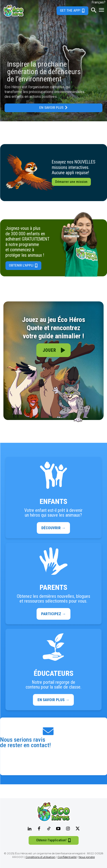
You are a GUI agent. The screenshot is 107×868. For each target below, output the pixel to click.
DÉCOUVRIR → (53, 528)
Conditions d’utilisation (40, 857)
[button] (93, 11)
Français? (99, 2)
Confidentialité (67, 857)
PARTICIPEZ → (53, 614)
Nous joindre (87, 857)
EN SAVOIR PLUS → (53, 700)
